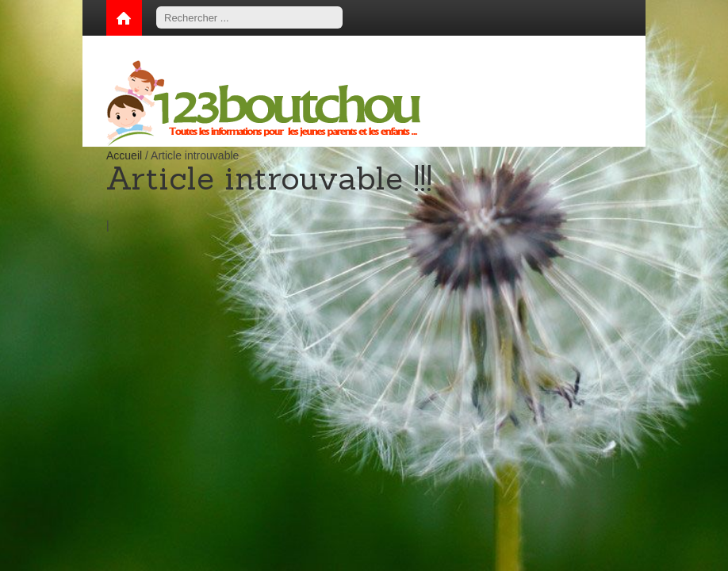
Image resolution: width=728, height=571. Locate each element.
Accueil (124, 155)
